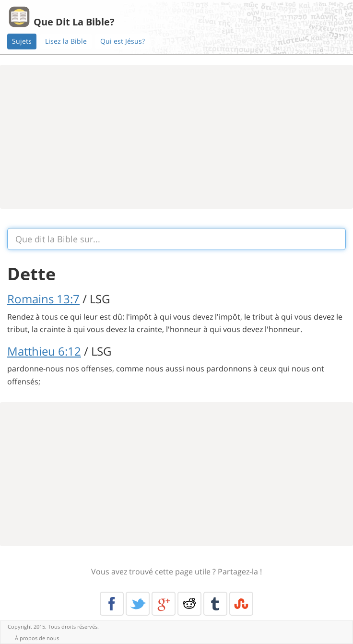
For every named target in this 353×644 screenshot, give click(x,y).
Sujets (22, 41)
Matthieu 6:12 (44, 351)
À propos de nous (37, 638)
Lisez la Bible (66, 41)
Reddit (189, 604)
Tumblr (215, 604)
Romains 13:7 (43, 299)
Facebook (112, 604)
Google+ (164, 604)
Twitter (138, 604)
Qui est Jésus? (123, 41)
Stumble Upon (241, 604)
